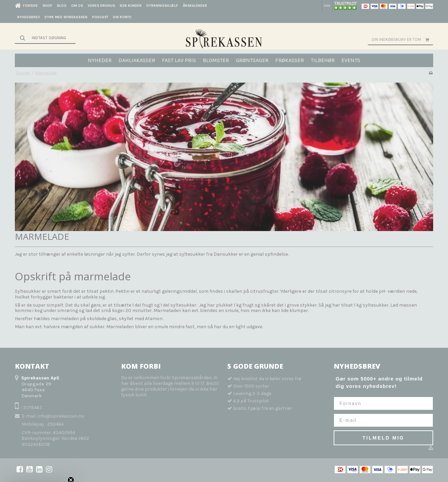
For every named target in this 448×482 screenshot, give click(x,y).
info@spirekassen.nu (61, 416)
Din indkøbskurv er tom (402, 39)
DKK (327, 6)
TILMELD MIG (384, 438)
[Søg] (45, 38)
